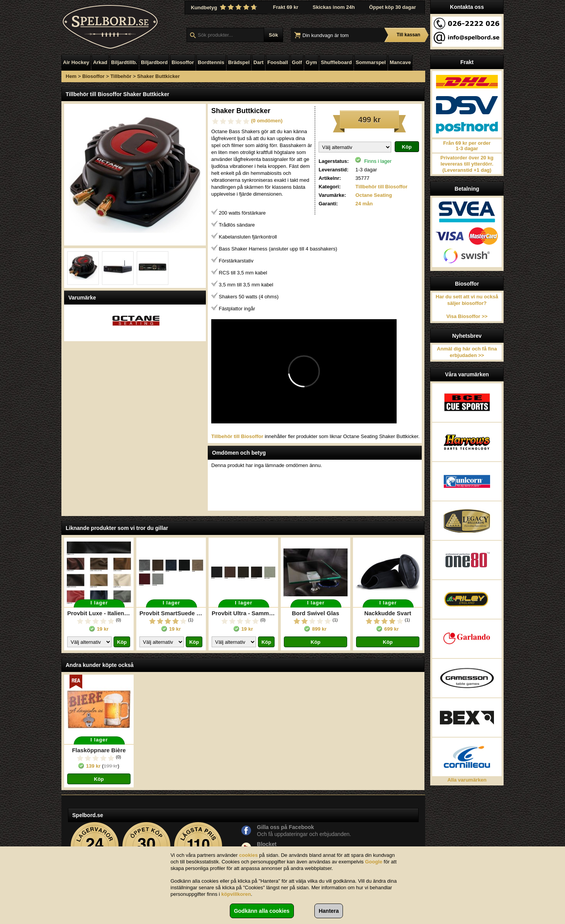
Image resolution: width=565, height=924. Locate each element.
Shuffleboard (336, 62)
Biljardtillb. (124, 62)
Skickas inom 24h (334, 7)
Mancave (400, 62)
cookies (248, 855)
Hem (71, 76)
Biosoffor (183, 62)
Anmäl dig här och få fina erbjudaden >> (467, 352)
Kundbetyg (225, 7)
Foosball (277, 62)
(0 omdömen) (267, 121)
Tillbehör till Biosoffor (381, 187)
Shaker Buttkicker (159, 76)
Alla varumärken (467, 780)
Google (374, 862)
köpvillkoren (236, 894)
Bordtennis (211, 62)
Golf (297, 62)
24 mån (364, 204)
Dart (258, 62)
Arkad (100, 62)
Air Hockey (76, 62)
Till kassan (408, 35)
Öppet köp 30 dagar (393, 7)
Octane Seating (374, 195)
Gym (311, 62)
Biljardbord (154, 62)
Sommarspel (371, 62)
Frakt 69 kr (286, 7)
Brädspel (239, 62)
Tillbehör (121, 76)
